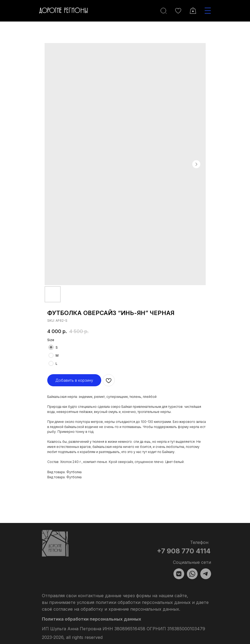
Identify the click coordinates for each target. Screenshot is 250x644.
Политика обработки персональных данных (92, 619)
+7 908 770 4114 (184, 551)
